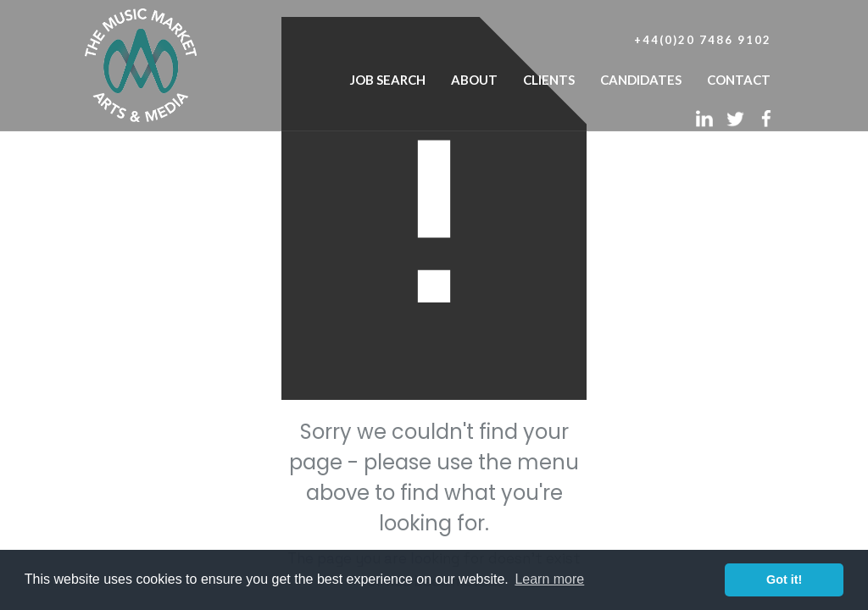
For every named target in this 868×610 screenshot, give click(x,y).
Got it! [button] (784, 579)
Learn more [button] (549, 579)
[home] (141, 61)
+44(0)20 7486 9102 (703, 40)
